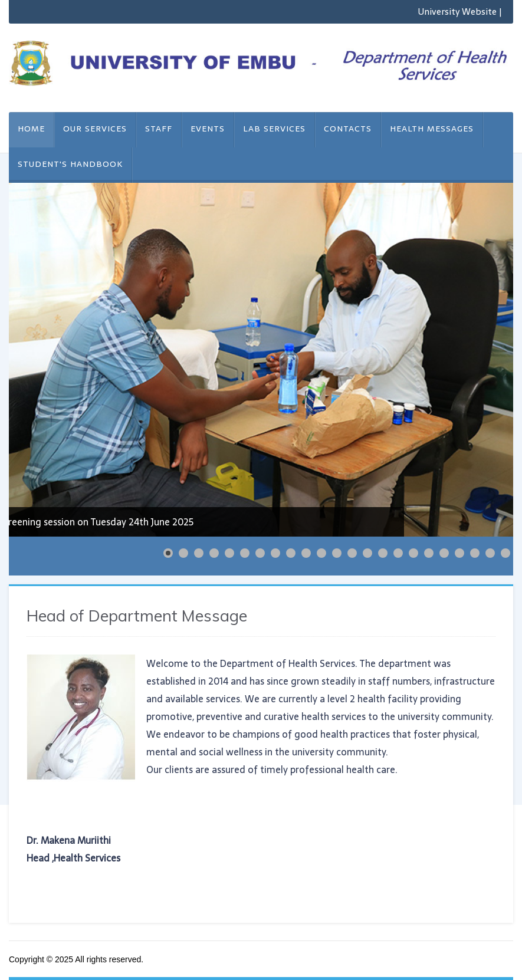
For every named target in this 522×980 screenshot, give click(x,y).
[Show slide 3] (199, 553)
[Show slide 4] (214, 553)
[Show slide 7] (260, 553)
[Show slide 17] (413, 553)
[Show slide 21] (475, 553)
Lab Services (274, 129)
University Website (457, 11)
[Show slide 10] (306, 553)
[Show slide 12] (337, 553)
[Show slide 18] (429, 553)
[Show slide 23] (505, 553)
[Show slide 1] (168, 553)
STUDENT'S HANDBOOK (70, 164)
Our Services (95, 129)
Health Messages (432, 129)
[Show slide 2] (183, 553)
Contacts (348, 129)
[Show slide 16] (398, 553)
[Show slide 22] (490, 553)
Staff (159, 129)
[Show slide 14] (367, 553)
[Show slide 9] (291, 553)
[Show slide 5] (229, 553)
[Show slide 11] (321, 553)
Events (208, 129)
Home (31, 129)
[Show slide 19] (444, 553)
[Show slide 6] (245, 553)
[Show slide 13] (352, 553)
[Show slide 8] (275, 553)
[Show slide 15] (383, 553)
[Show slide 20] (459, 553)
